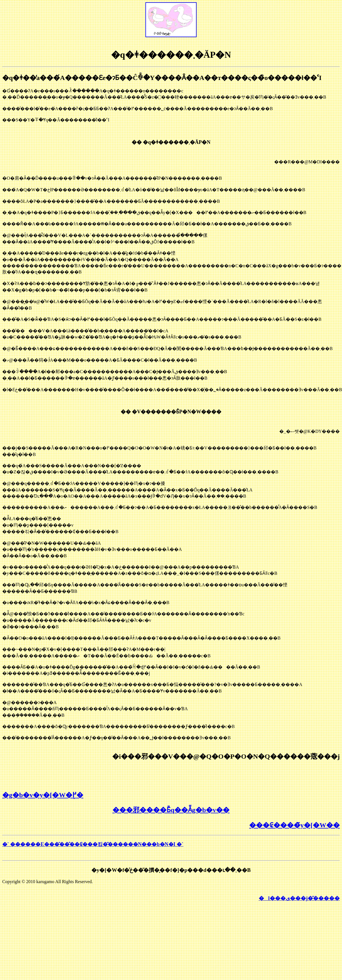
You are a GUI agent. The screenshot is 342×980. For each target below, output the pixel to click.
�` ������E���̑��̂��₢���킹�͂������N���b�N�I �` (93, 844)
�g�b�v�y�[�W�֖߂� (43, 795)
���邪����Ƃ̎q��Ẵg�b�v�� (171, 810)
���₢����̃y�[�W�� (294, 825)
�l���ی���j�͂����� (299, 898)
